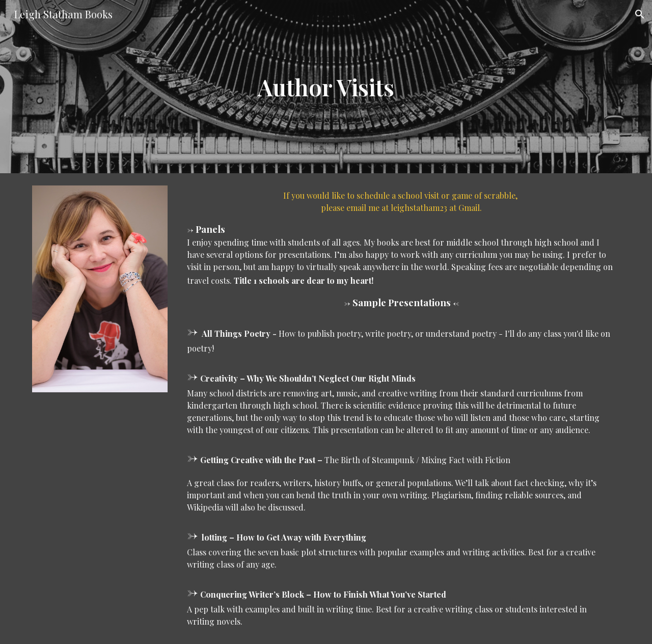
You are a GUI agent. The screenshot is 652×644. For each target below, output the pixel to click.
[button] (640, 14)
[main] (326, 87)
